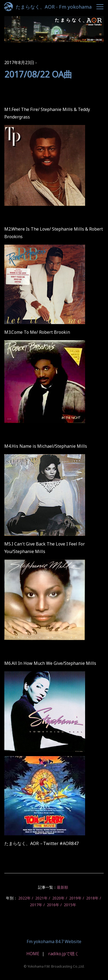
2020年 (58, 898)
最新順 (62, 887)
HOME (33, 954)
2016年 (53, 905)
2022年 (25, 898)
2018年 (92, 898)
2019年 (75, 898)
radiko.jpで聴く (64, 954)
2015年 (70, 905)
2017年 (36, 905)
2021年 (41, 898)
